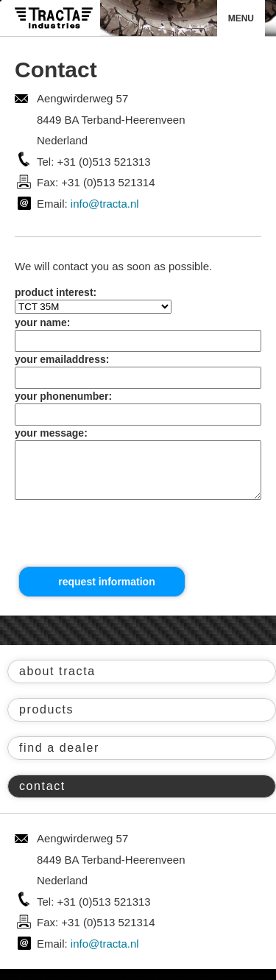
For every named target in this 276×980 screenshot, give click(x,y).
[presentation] (125, 545)
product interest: (56, 292)
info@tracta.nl (105, 204)
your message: (51, 433)
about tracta (57, 682)
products (46, 720)
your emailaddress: (62, 359)
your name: (42, 322)
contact (42, 797)
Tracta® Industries (54, 18)
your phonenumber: (63, 396)
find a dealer (59, 759)
